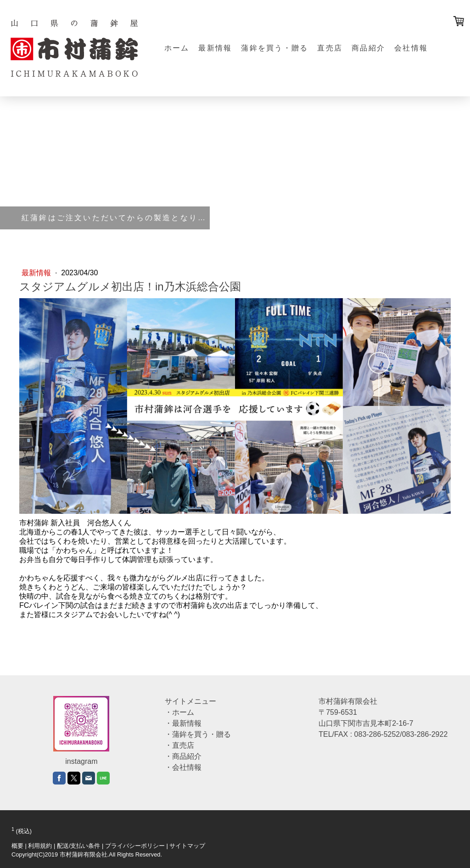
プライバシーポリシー (135, 846)
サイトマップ (187, 846)
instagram (81, 761)
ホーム (177, 48)
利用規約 (40, 846)
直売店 (330, 48)
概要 (17, 846)
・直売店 (179, 745)
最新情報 (215, 48)
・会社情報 (183, 767)
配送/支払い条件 (79, 846)
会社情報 (411, 48)
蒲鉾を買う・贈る (274, 48)
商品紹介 (368, 48)
